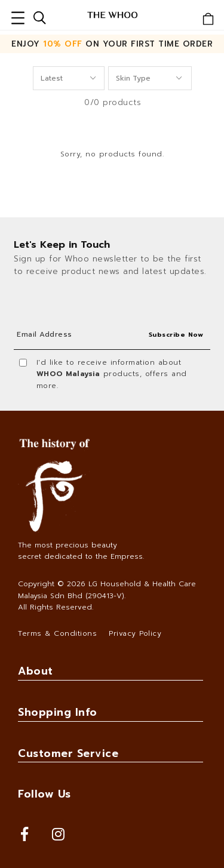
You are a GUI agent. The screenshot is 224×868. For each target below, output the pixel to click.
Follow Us (45, 794)
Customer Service (68, 753)
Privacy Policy (135, 633)
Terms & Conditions (57, 633)
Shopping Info (58, 712)
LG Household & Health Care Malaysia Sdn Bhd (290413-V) (107, 590)
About (36, 671)
